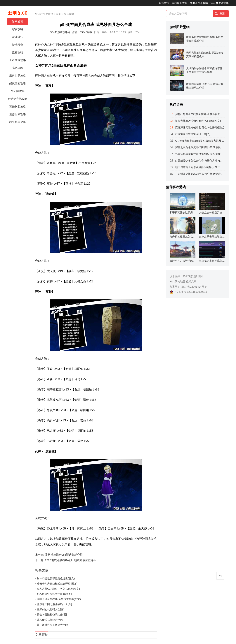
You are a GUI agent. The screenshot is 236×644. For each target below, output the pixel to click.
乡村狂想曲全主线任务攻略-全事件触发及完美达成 (204, 114)
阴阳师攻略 (18, 91)
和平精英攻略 (18, 122)
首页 (58, 14)
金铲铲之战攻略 (18, 99)
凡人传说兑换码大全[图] (51, 620)
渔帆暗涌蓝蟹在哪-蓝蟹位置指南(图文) (59, 599)
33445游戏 (86, 32)
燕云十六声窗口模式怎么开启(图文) (57, 584)
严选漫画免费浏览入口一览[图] (193, 134)
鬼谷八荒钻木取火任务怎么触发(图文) (58, 589)
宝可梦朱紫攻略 (220, 3)
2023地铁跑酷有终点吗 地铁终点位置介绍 (71, 560)
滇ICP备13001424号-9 (193, 287)
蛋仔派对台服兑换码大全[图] (53, 625)
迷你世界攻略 (18, 114)
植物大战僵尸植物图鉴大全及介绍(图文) (198, 121)
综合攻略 (18, 29)
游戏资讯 (18, 21)
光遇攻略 (18, 68)
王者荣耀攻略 (18, 60)
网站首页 (164, 3)
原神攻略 (18, 52)
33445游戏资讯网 (193, 276)
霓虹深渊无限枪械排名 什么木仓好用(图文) (200, 127)
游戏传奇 (18, 45)
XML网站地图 (177, 281)
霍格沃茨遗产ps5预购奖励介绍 (64, 555)
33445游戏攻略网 (60, 32)
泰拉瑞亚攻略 (180, 3)
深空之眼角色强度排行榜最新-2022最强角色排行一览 (206, 147)
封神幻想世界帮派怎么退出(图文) (56, 578)
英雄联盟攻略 (18, 107)
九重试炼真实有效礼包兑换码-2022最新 (198, 154)
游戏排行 (18, 37)
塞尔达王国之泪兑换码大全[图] (54, 604)
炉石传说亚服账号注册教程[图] (54, 594)
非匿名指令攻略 (199, 3)
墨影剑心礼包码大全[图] (51, 609)
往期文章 (191, 281)
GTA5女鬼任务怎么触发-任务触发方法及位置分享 (203, 141)
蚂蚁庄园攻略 (18, 83)
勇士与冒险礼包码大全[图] (52, 615)
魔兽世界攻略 (18, 76)
